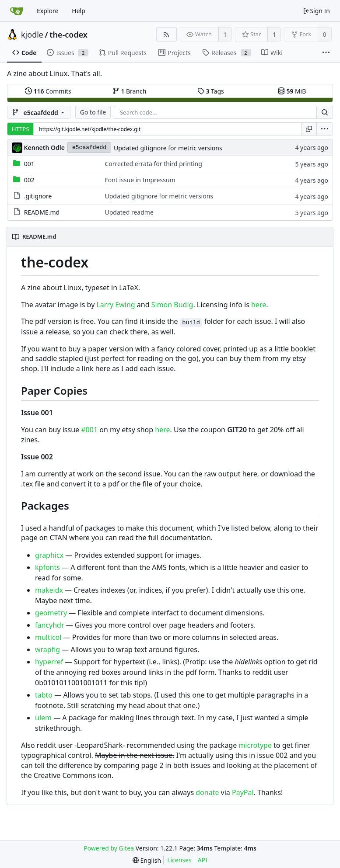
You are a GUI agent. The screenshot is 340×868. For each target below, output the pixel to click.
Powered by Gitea (109, 848)
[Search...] (325, 112)
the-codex (68, 35)
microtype (255, 745)
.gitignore (38, 196)
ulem (43, 718)
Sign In (316, 11)
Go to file (93, 112)
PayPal (243, 792)
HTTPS (20, 129)
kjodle (32, 35)
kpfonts (47, 567)
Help (79, 11)
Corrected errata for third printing (153, 164)
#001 (89, 430)
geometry (51, 613)
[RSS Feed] (166, 34)
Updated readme (129, 212)
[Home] (17, 11)
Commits (48, 91)
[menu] (325, 129)
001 (29, 164)
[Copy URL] (309, 129)
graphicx (49, 555)
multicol (48, 637)
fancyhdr (50, 625)
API (203, 860)
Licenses (179, 860)
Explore (47, 11)
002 (29, 180)
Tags (211, 91)
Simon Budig (172, 305)
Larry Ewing (116, 305)
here (259, 305)
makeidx (49, 590)
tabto (44, 695)
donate (207, 792)
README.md (42, 212)
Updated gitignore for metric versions (168, 148)
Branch (130, 91)
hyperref (49, 662)
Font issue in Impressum (140, 180)
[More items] (326, 53)
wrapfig (47, 649)
